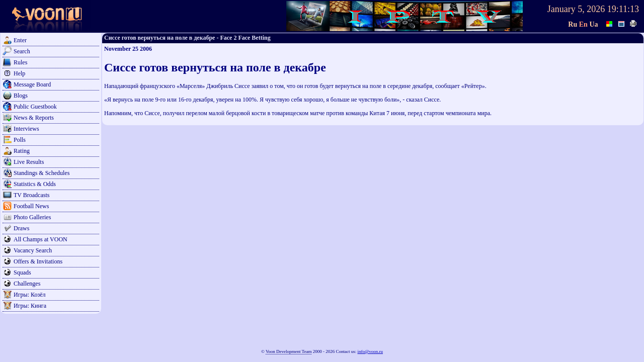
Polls (20, 140)
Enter (20, 40)
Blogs (21, 96)
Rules (20, 62)
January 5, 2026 (576, 9)
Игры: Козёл (29, 295)
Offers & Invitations (38, 261)
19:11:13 (623, 9)
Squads (22, 273)
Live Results (29, 162)
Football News (31, 206)
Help (19, 73)
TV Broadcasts (31, 195)
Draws (21, 228)
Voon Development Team (289, 351)
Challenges (27, 284)
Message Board (32, 84)
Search (22, 51)
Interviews (26, 129)
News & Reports (34, 118)
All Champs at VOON (41, 239)
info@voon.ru (370, 351)
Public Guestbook (35, 107)
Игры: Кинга (30, 306)
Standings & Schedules (42, 173)
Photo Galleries (32, 217)
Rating (22, 151)
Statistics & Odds (35, 184)
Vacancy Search (33, 250)
